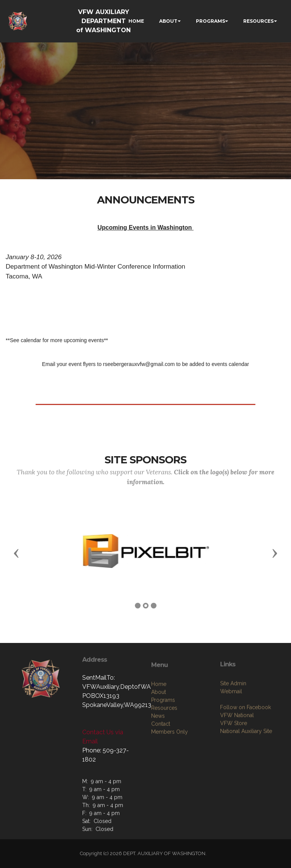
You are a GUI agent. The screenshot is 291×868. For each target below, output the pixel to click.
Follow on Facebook (246, 754)
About (159, 744)
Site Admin (233, 730)
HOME (136, 21)
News (158, 768)
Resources (164, 760)
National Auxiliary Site (246, 778)
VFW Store (234, 770)
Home (159, 736)
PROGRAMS (210, 21)
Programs (163, 752)
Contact (161, 776)
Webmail (231, 738)
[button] (16, 553)
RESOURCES (258, 21)
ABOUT (168, 21)
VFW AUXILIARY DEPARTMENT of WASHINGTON (103, 21)
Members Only (170, 784)
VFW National (237, 762)
